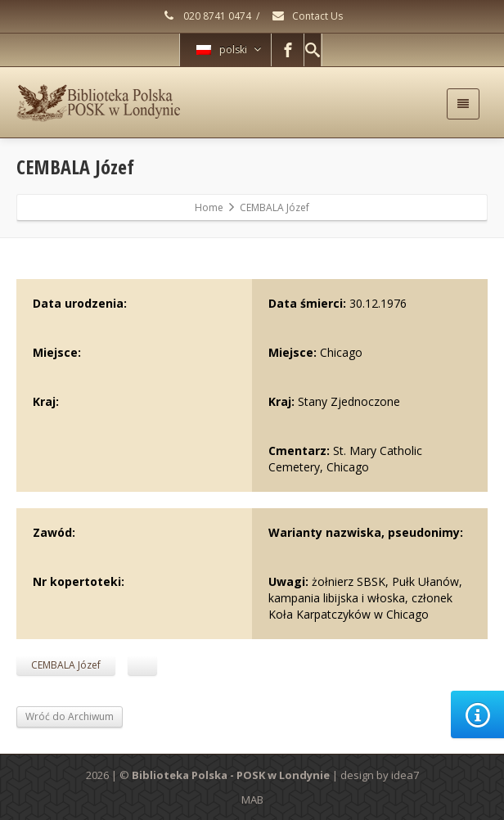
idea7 (405, 775)
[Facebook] (288, 50)
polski (229, 50)
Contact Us (307, 16)
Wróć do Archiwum (70, 716)
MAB (252, 800)
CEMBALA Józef (66, 665)
